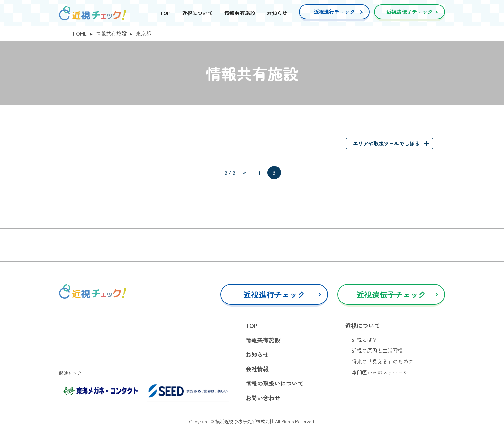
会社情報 (257, 369)
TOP (165, 13)
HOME (80, 33)
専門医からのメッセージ (380, 372)
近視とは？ (364, 339)
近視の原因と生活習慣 (377, 350)
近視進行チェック (334, 12)
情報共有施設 (240, 13)
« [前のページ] (245, 173)
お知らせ (277, 13)
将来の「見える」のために (382, 361)
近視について (197, 13)
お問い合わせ (263, 398)
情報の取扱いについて (274, 383)
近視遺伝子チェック (410, 12)
